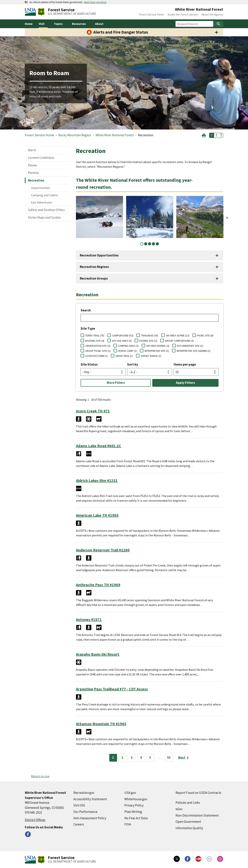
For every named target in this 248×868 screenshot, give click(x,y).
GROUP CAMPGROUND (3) (179, 341)
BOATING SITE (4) (95, 341)
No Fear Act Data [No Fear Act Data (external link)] (136, 818)
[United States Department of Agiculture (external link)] (31, 12)
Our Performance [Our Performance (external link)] (85, 812)
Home (29, 24)
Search (86, 310)
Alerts (32, 150)
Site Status (89, 364)
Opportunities (40, 188)
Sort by (133, 364)
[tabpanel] (99, 217)
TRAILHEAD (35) (150, 335)
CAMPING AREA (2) (128, 346)
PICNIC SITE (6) (205, 335)
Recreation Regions (94, 267)
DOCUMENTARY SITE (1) (190, 346)
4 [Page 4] (141, 758)
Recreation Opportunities (99, 255)
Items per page (185, 364)
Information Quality (189, 828)
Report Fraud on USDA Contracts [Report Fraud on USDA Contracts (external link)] (198, 793)
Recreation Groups (94, 278)
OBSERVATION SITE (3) (98, 346)
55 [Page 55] (169, 758)
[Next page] (184, 758)
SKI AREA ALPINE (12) (178, 335)
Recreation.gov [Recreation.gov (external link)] (84, 793)
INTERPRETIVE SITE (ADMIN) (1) (194, 351)
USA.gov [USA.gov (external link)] (130, 793)
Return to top (40, 776)
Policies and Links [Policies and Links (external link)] (188, 803)
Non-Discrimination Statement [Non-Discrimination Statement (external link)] (197, 815)
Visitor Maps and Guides (44, 217)
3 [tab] (150, 244)
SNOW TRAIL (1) (124, 356)
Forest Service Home (151, 14)
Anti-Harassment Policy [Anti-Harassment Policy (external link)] (90, 818)
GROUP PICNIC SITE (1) (98, 351)
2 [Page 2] (122, 758)
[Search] (219, 24)
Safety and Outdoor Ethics (46, 210)
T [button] (212, 135)
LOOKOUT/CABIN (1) (96, 356)
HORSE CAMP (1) (127, 351)
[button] (204, 135)
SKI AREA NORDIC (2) (158, 346)
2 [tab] (146, 244)
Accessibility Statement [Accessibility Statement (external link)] (90, 799)
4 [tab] (153, 244)
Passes (32, 165)
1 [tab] (142, 244)
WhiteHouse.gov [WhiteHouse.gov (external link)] (136, 799)
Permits (33, 173)
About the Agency (212, 14)
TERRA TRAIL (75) (95, 335)
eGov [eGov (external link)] (179, 809)
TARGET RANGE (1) (151, 356)
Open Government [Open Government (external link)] (188, 822)
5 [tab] (157, 244)
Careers (79, 824)
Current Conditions (41, 158)
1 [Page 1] (113, 758)
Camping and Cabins (44, 195)
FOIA (128, 824)
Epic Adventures (42, 202)
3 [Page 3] (132, 758)
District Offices (35, 820)
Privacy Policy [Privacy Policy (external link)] (134, 805)
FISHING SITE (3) (148, 341)
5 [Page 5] (150, 758)
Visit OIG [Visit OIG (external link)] (79, 805)
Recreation (36, 180)
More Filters (116, 383)
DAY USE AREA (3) (122, 341)
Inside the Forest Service (183, 14)
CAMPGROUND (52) (123, 335)
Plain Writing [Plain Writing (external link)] (133, 812)
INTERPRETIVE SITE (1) (157, 351)
